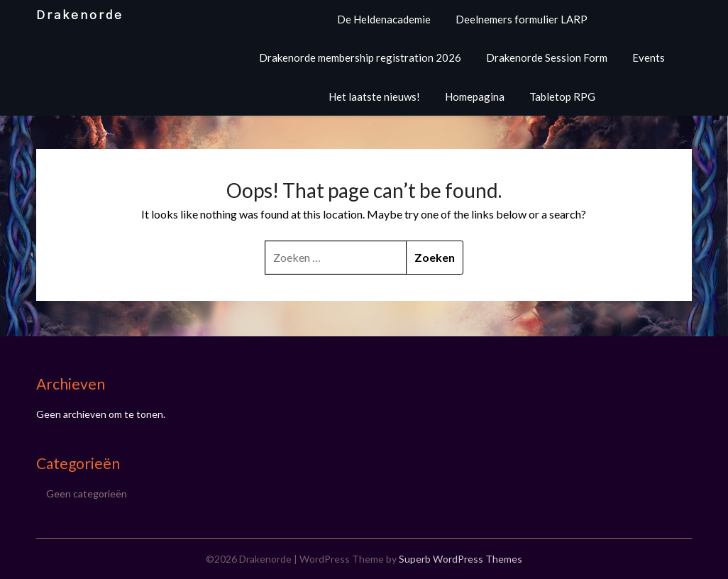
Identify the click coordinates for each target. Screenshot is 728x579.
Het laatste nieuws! (374, 96)
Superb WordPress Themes (460, 559)
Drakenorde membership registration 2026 (360, 57)
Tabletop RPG (562, 96)
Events (649, 57)
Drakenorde (80, 15)
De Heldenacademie (384, 19)
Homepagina (475, 96)
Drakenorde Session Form (547, 57)
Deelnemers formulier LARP (522, 19)
